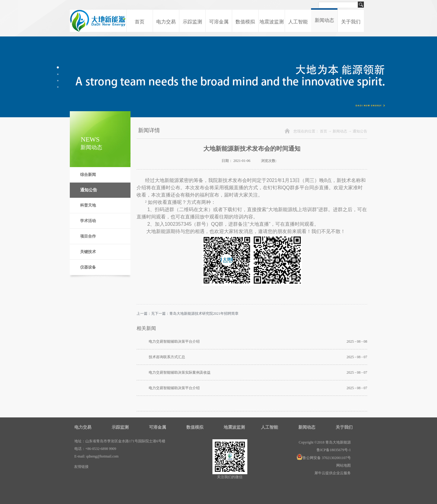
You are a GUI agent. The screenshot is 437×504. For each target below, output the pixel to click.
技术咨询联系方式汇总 (167, 357)
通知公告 (360, 131)
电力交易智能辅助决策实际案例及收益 (180, 372)
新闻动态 (340, 131)
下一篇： (197, 314)
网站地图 (343, 465)
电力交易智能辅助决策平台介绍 (174, 341)
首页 (140, 22)
